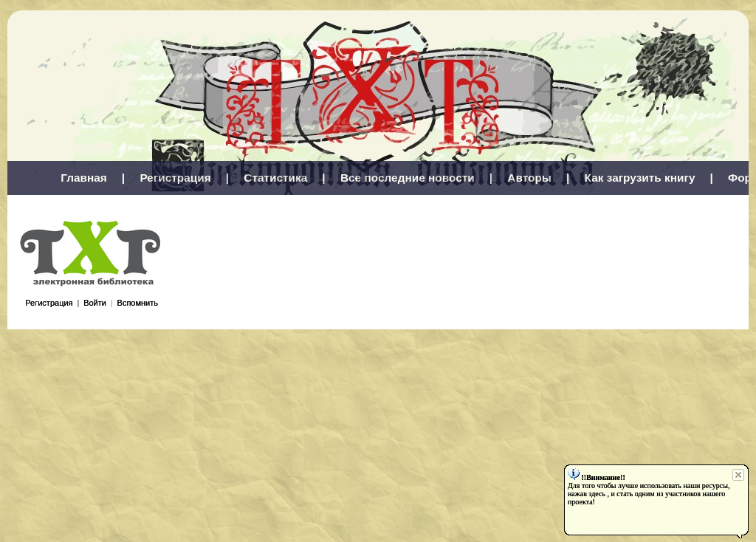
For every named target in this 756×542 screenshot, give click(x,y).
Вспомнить (138, 303)
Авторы (529, 178)
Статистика (275, 178)
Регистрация (175, 178)
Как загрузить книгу (640, 178)
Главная (84, 178)
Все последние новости (408, 178)
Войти (95, 303)
